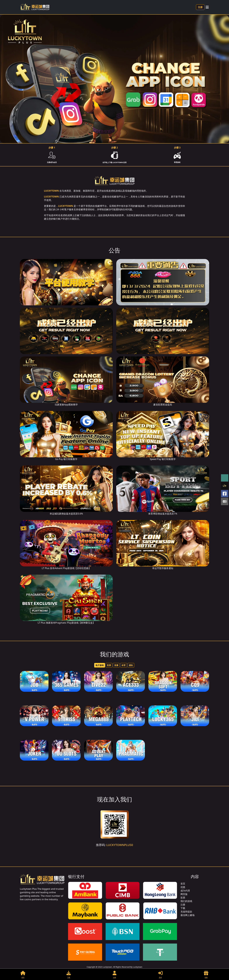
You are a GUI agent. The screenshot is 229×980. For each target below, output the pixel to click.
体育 (124, 665)
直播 (116, 665)
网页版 (184, 894)
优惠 (183, 887)
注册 (200, 7)
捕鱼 (131, 665)
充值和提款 (186, 912)
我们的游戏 (186, 901)
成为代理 (185, 891)
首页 (183, 884)
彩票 (109, 665)
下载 (183, 908)
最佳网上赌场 (188, 915)
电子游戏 (100, 665)
